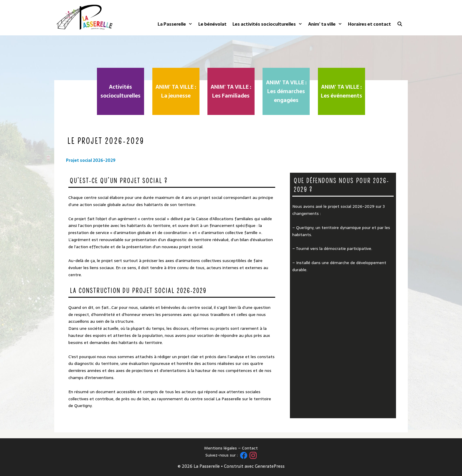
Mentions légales (221, 448)
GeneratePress (270, 466)
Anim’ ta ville (325, 24)
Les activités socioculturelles (267, 24)
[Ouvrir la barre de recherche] (400, 24)
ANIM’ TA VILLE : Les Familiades (231, 91)
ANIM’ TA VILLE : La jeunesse (176, 91)
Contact (250, 448)
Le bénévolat (212, 24)
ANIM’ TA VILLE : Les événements (341, 91)
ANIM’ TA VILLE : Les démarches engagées (286, 91)
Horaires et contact (369, 24)
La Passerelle (175, 24)
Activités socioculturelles (121, 91)
